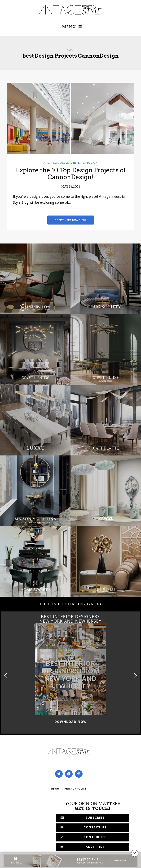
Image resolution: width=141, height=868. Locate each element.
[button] (135, 676)
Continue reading (71, 220)
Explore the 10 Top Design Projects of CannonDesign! (71, 174)
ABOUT (56, 789)
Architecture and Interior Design (71, 163)
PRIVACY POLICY (75, 789)
